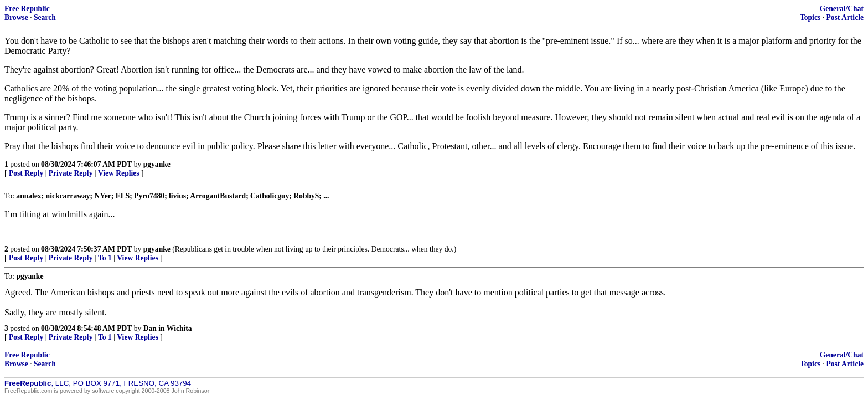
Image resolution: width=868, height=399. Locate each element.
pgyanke (157, 164)
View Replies (119, 173)
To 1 (105, 258)
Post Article (845, 17)
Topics (810, 17)
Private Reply (71, 173)
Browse (16, 17)
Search (45, 17)
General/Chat (842, 9)
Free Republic (27, 9)
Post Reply (26, 173)
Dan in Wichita (168, 328)
